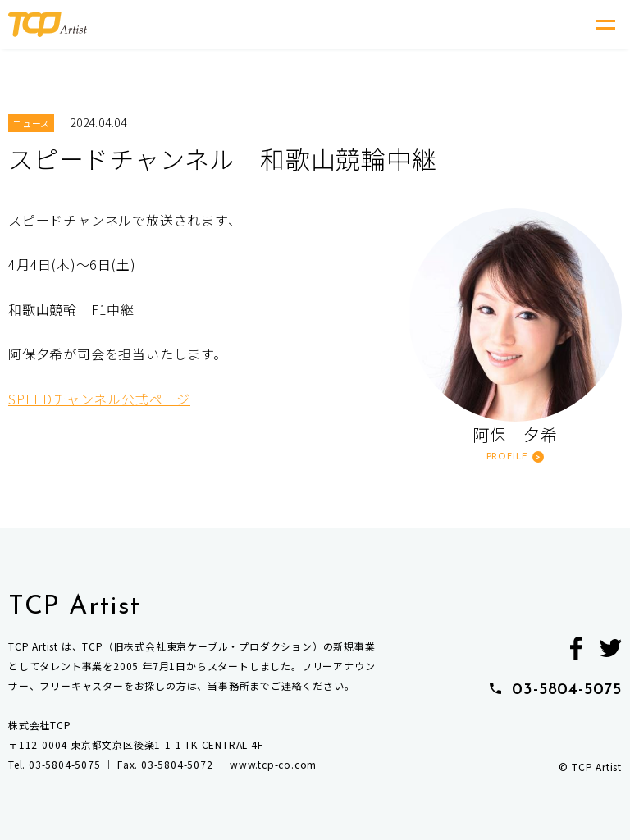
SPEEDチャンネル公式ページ (99, 399)
